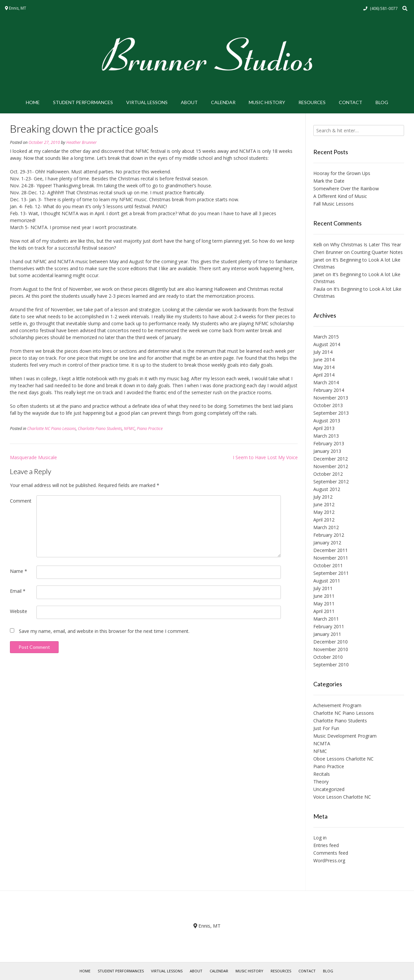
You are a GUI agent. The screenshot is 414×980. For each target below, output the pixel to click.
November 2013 (331, 398)
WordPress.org (329, 860)
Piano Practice (150, 429)
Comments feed (331, 853)
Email (18, 591)
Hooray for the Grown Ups (342, 173)
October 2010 (328, 657)
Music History (267, 102)
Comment (21, 501)
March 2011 (326, 619)
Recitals (322, 774)
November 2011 (331, 558)
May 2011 (324, 604)
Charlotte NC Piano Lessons (52, 429)
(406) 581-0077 (384, 8)
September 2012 (331, 482)
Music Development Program (345, 736)
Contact (351, 102)
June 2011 (324, 596)
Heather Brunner (81, 142)
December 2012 (331, 459)
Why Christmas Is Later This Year (366, 245)
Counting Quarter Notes (377, 252)
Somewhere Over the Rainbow (346, 188)
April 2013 (324, 428)
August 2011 (327, 581)
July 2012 (323, 497)
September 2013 (331, 413)
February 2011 (329, 626)
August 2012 (327, 489)
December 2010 (331, 642)
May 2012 (324, 512)
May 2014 (324, 367)
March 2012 (326, 527)
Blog (382, 102)
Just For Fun (326, 728)
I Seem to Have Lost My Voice (265, 457)
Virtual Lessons (147, 102)
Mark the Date (329, 181)
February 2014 (329, 390)
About (189, 102)
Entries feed (326, 845)
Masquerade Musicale (33, 457)
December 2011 (331, 550)
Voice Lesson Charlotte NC (342, 797)
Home (33, 102)
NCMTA (322, 743)
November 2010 (331, 649)
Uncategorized (329, 789)
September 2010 (331, 665)
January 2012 (327, 543)
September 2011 (331, 573)
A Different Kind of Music (340, 196)
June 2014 (324, 360)
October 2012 (328, 474)
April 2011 (324, 611)
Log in (320, 838)
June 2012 (324, 504)
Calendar (223, 102)
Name (19, 571)
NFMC (129, 429)
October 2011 (328, 565)
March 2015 (326, 337)
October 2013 (328, 405)
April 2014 (324, 375)
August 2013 (327, 421)
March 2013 (326, 436)
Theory (321, 782)
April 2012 (324, 520)
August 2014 (327, 344)
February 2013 (329, 443)
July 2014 (323, 352)
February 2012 (329, 535)
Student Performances (83, 102)
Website (19, 611)
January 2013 (327, 451)
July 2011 (323, 588)
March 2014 (326, 382)
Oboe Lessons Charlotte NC (343, 759)
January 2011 (327, 634)
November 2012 (331, 466)
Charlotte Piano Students (100, 429)
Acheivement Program (337, 705)
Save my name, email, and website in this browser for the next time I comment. (104, 631)
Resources (312, 102)
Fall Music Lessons (334, 204)
